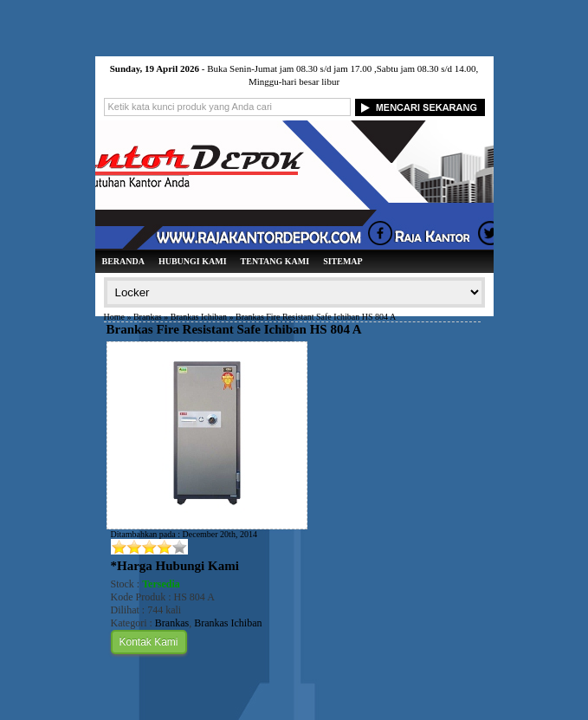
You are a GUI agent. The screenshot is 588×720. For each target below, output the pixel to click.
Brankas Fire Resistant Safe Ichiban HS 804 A (234, 329)
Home (114, 317)
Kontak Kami (149, 642)
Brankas (148, 317)
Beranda (123, 261)
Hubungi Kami (193, 261)
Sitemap (343, 261)
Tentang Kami (275, 261)
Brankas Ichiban (199, 317)
